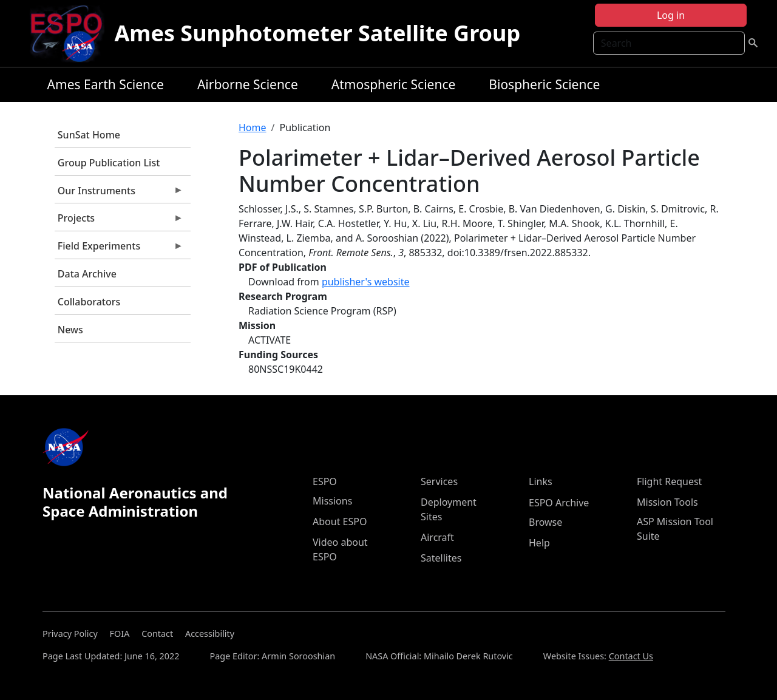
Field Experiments (119, 249)
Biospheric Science (544, 84)
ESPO (325, 481)
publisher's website (366, 282)
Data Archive (87, 274)
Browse (545, 522)
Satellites (441, 558)
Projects (119, 221)
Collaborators (89, 302)
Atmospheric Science (394, 84)
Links (541, 481)
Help (539, 543)
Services (439, 481)
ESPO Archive (559, 503)
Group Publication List (109, 163)
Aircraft (437, 537)
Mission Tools (667, 502)
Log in (671, 15)
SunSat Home (89, 135)
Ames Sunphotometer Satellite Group (317, 33)
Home (253, 127)
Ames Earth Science (106, 84)
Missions (332, 501)
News (70, 330)
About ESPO (340, 522)
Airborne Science (248, 84)
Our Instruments (119, 194)
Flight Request (669, 481)
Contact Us (631, 656)
